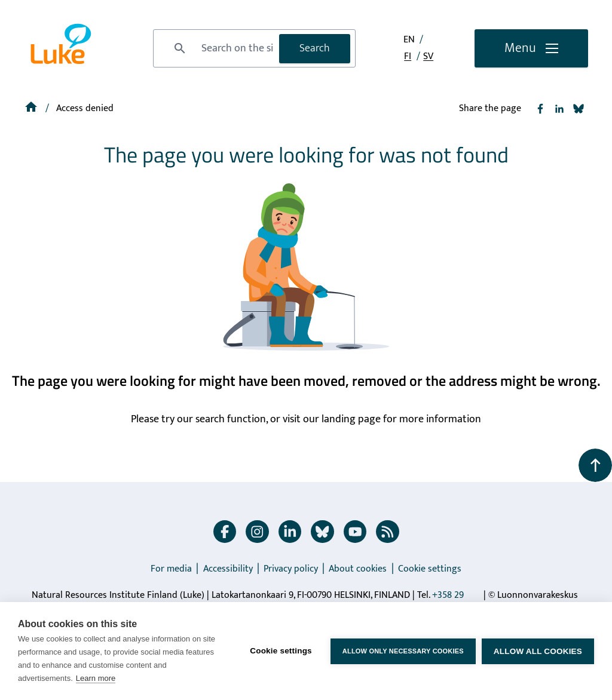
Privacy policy (291, 569)
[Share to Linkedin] (559, 109)
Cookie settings (430, 569)
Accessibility (228, 569)
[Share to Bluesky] (579, 109)
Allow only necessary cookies (403, 651)
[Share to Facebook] (540, 109)
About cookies (358, 569)
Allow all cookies (538, 651)
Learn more (96, 678)
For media (171, 569)
